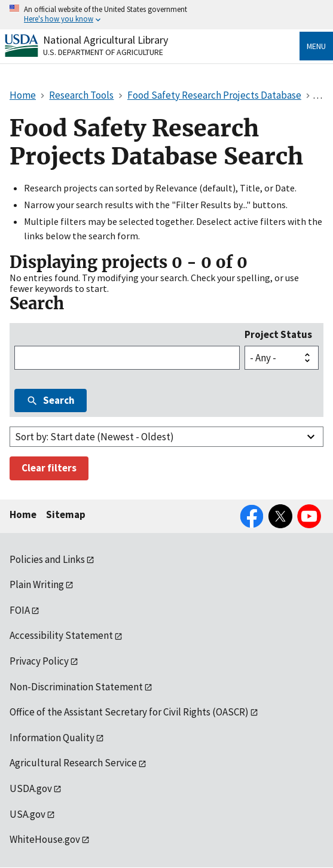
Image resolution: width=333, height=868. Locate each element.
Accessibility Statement (61, 635)
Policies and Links (47, 559)
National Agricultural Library (106, 40)
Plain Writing (37, 584)
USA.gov (28, 814)
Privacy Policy (39, 661)
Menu (316, 46)
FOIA (20, 610)
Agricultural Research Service (73, 763)
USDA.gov (31, 788)
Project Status (278, 334)
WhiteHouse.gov (45, 839)
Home (23, 514)
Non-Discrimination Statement (76, 687)
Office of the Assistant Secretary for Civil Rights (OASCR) (129, 712)
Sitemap (66, 514)
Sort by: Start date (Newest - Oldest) (94, 437)
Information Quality (52, 738)
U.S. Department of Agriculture (103, 52)
